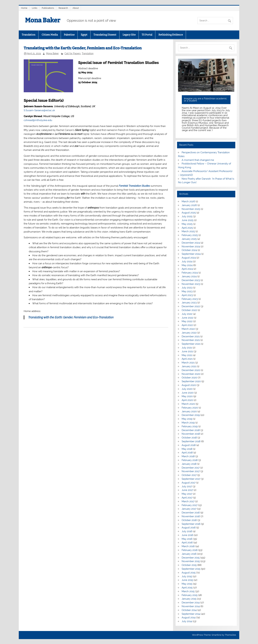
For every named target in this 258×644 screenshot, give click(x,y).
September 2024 (191, 254)
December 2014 (191, 603)
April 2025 (187, 228)
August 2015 (189, 573)
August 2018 (189, 445)
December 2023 (191, 280)
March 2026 (188, 201)
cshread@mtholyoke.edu (38, 120)
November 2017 (191, 471)
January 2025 (189, 239)
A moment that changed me (198, 160)
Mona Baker (43, 20)
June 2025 (187, 220)
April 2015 (187, 588)
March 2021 (188, 363)
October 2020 (189, 378)
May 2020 (187, 396)
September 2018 (191, 441)
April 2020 (187, 400)
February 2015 (190, 595)
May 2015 (187, 584)
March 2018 (188, 456)
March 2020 (188, 404)
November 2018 (191, 434)
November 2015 (191, 561)
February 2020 (190, 408)
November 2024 (191, 247)
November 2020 (191, 374)
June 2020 (188, 393)
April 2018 (187, 453)
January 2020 (189, 411)
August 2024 (189, 258)
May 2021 (187, 355)
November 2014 (191, 606)
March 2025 (188, 231)
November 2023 (191, 284)
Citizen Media (50, 35)
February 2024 (190, 273)
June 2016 (187, 535)
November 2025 (191, 209)
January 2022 (189, 333)
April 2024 (187, 269)
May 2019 (187, 419)
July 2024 (187, 261)
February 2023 (190, 299)
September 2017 (191, 479)
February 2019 (190, 426)
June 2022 (187, 318)
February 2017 (190, 505)
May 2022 (187, 321)
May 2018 (187, 449)
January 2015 (189, 599)
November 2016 (191, 516)
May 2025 (187, 224)
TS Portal (147, 35)
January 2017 (189, 509)
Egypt (84, 35)
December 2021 (191, 336)
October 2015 (189, 565)
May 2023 (187, 291)
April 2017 (187, 498)
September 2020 (191, 381)
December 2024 (191, 243)
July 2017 (187, 486)
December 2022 (191, 306)
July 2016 (187, 531)
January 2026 (189, 205)
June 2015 (187, 580)
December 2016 (191, 513)
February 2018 (190, 460)
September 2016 (191, 524)
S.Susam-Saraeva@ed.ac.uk (39, 110)
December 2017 (191, 468)
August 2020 (189, 385)
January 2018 (189, 464)
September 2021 (191, 344)
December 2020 (191, 370)
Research (63, 8)
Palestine (69, 35)
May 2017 (187, 494)
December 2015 (191, 558)
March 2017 (188, 501)
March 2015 (188, 591)
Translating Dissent (105, 35)
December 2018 (191, 430)
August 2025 (189, 213)
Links (35, 8)
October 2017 (189, 475)
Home (24, 8)
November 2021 (191, 340)
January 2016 (189, 554)
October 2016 (189, 520)
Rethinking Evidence (171, 35)
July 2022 (187, 314)
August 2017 (189, 483)
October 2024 (189, 250)
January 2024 (189, 276)
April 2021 (187, 359)
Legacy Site (129, 35)
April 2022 (187, 325)
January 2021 (189, 366)
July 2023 (187, 288)
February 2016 (190, 550)
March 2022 (188, 329)
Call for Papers (73, 53)
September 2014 (191, 614)
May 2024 (187, 265)
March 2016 (188, 546)
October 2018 (189, 438)
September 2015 (191, 569)
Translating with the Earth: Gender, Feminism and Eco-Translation (71, 317)
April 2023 (187, 295)
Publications (48, 8)
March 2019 (188, 423)
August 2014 (189, 618)
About (76, 8)
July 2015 (187, 576)
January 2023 (189, 303)
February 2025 (190, 235)
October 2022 (189, 310)
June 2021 (187, 351)
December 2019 (191, 415)
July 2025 (187, 216)
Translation (29, 35)
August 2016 (189, 528)
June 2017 (187, 490)
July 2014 (187, 621)
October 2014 (189, 610)
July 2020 (187, 389)
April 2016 (187, 543)
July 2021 (187, 348)
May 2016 (187, 539)
